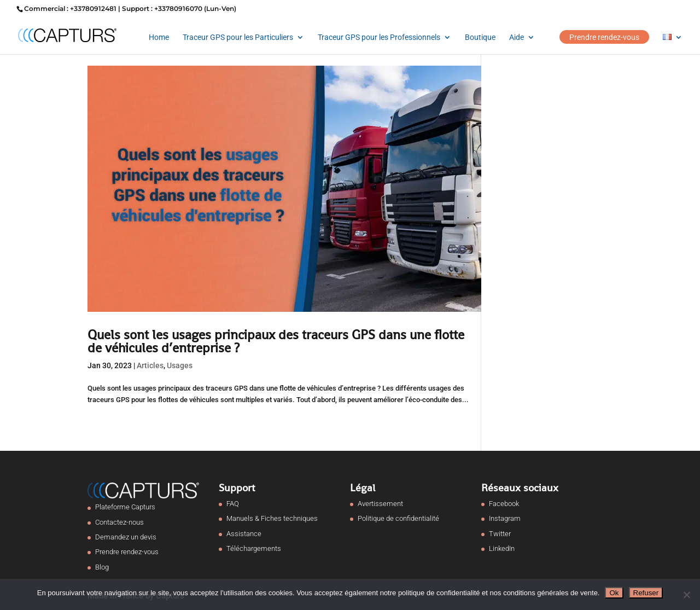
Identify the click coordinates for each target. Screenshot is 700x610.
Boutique (480, 37)
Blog (102, 567)
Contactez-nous (119, 522)
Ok (614, 593)
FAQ (233, 504)
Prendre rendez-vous (604, 37)
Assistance (244, 534)
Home (159, 37)
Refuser (646, 593)
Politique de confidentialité (398, 518)
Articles (150, 365)
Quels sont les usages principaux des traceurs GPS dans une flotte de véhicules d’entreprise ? (276, 341)
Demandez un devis (126, 537)
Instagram (505, 518)
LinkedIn (502, 548)
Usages (180, 365)
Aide (517, 37)
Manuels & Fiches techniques (272, 518)
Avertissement (380, 504)
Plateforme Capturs (125, 507)
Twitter (500, 534)
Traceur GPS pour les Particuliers (238, 37)
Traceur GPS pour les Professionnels (379, 37)
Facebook (504, 504)
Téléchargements (254, 548)
